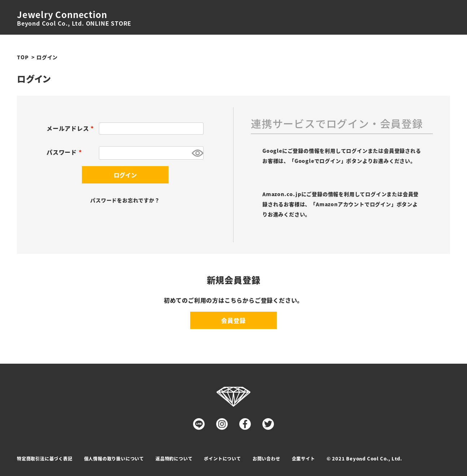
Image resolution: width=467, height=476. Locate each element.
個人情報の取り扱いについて (114, 458)
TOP (23, 57)
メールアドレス (71, 128)
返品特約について (174, 458)
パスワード (66, 152)
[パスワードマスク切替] (197, 153)
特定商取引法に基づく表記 (45, 458)
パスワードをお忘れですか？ (125, 200)
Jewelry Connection (62, 14)
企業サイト (304, 458)
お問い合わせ (267, 458)
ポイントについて (222, 458)
